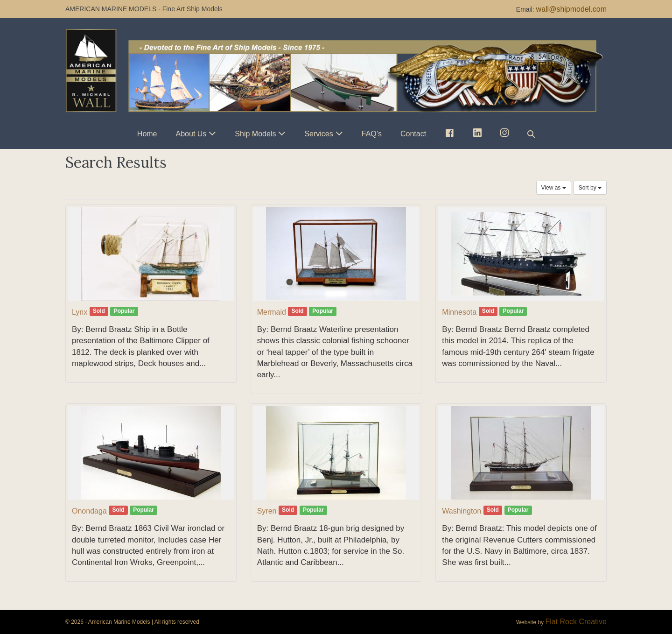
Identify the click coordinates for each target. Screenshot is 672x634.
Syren (267, 511)
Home (147, 134)
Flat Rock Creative (576, 622)
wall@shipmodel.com (571, 9)
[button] (531, 134)
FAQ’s (372, 134)
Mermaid (272, 312)
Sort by (590, 188)
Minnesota (459, 312)
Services (318, 134)
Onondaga (89, 511)
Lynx (80, 312)
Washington (462, 511)
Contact (413, 134)
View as (554, 188)
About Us (191, 134)
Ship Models (255, 134)
